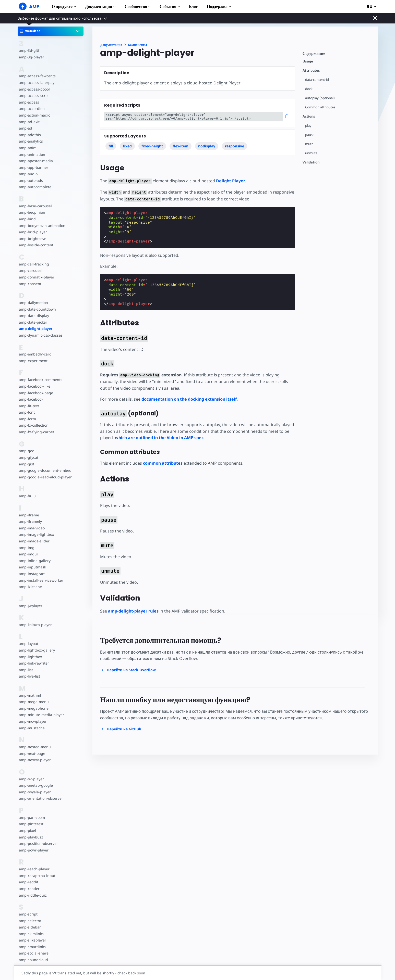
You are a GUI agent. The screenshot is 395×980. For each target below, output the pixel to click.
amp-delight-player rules (133, 611)
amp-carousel (31, 270)
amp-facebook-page (36, 393)
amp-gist (27, 464)
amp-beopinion (32, 212)
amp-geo (27, 451)
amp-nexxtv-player (35, 760)
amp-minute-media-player (41, 715)
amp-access (29, 102)
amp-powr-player (34, 850)
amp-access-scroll (34, 96)
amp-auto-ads (31, 180)
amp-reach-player (34, 869)
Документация (100, 7)
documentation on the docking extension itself (189, 399)
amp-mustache (32, 728)
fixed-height (152, 146)
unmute (311, 153)
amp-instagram (32, 574)
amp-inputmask (32, 567)
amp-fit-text (29, 406)
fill (111, 146)
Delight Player (231, 181)
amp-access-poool (34, 89)
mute (309, 144)
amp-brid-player (33, 232)
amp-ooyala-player (35, 792)
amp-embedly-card (35, 354)
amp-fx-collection (34, 425)
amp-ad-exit (29, 122)
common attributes (163, 463)
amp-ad (26, 128)
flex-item (181, 146)
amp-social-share (34, 953)
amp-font (27, 412)
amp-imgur (29, 554)
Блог (193, 7)
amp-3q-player (32, 57)
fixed (127, 146)
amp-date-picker (33, 322)
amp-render (29, 889)
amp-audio (28, 174)
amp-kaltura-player (35, 625)
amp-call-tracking (34, 264)
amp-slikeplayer (33, 940)
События (170, 7)
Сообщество (137, 7)
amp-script (28, 914)
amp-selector (30, 921)
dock (309, 89)
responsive (235, 146)
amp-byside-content (36, 245)
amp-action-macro (35, 115)
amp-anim (28, 148)
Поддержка (219, 7)
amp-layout (29, 644)
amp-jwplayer (31, 606)
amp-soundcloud (33, 960)
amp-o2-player (31, 779)
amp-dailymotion (33, 303)
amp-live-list (29, 676)
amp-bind (27, 219)
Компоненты (137, 45)
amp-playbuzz (31, 837)
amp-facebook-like (35, 386)
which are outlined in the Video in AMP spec (159, 438)
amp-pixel (27, 830)
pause (310, 135)
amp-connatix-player (37, 277)
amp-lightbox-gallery (37, 650)
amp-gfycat (29, 457)
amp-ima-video (32, 528)
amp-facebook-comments (41, 380)
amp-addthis (30, 135)
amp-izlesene (30, 587)
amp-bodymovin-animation (42, 226)
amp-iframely (30, 521)
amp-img (27, 548)
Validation (311, 162)
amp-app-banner (34, 167)
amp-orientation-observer (41, 798)
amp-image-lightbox (36, 534)
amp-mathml (30, 695)
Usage (308, 61)
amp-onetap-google (36, 785)
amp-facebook (31, 399)
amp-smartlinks (32, 947)
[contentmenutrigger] (338, 55)
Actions (309, 116)
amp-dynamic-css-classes (41, 335)
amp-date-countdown (37, 309)
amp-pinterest (31, 824)
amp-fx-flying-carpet (37, 432)
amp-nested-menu (35, 747)
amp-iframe (29, 515)
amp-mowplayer (33, 721)
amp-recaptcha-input (37, 876)
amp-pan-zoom (32, 817)
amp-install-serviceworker (41, 580)
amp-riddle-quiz (33, 895)
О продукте (64, 7)
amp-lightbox (30, 657)
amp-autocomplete (35, 187)
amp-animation (32, 154)
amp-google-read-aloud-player (45, 477)
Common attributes (320, 107)
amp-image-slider (34, 541)
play (308, 126)
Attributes (311, 71)
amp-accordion (32, 109)
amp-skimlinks (31, 934)
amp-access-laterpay (37, 82)
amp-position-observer (38, 843)
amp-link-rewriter (34, 663)
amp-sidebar (30, 927)
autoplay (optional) (320, 98)
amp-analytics (31, 141)
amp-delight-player (36, 329)
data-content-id (317, 80)
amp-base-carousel (35, 206)
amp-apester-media (36, 161)
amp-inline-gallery (35, 561)
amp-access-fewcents (37, 76)
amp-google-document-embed (45, 470)
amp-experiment (33, 361)
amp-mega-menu (34, 702)
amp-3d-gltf (29, 50)
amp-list (26, 670)
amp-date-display (34, 316)
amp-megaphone (34, 708)
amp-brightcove (33, 239)
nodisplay (207, 146)
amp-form (27, 419)
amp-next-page (32, 753)
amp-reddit (29, 882)
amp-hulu (27, 496)
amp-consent (30, 284)
